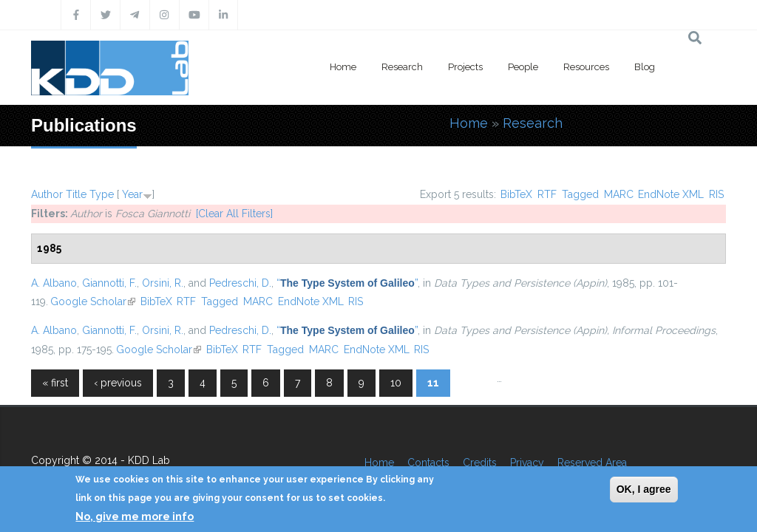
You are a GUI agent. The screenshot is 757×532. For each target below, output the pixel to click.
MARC (619, 194)
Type (102, 194)
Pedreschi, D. (240, 283)
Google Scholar (93, 301)
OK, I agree (644, 489)
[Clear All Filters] (234, 214)
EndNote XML (671, 194)
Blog (645, 67)
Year (132, 194)
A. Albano (54, 283)
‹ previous (118, 383)
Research (402, 67)
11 (433, 383)
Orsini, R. (163, 283)
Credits (480, 463)
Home (343, 67)
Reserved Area (592, 463)
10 (396, 383)
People (523, 67)
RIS (716, 194)
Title (76, 194)
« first (55, 383)
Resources (586, 67)
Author (47, 194)
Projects (465, 67)
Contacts (428, 463)
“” (347, 283)
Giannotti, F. (109, 283)
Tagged (580, 194)
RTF (547, 194)
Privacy (527, 463)
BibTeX (516, 194)
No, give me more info (135, 516)
